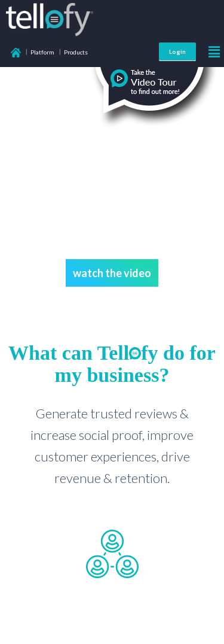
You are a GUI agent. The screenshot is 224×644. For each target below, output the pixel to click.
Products (76, 52)
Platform (42, 52)
